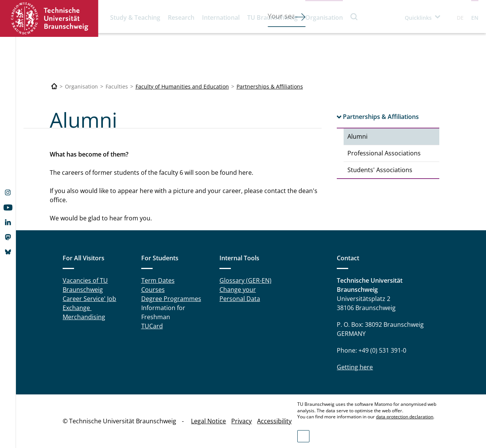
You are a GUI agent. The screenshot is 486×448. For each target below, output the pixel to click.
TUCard (152, 326)
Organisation (324, 17)
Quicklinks (418, 18)
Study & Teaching (135, 17)
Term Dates (158, 280)
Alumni (357, 136)
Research (181, 17)
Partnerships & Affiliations (270, 86)
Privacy (241, 421)
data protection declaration (405, 417)
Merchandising (84, 317)
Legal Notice (208, 421)
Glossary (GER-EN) (245, 280)
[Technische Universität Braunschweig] (54, 86)
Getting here (355, 367)
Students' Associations (380, 170)
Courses (153, 290)
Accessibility (274, 421)
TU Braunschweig (272, 17)
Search (354, 17)
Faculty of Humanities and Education (182, 86)
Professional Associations (384, 153)
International (221, 17)
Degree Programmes (171, 299)
